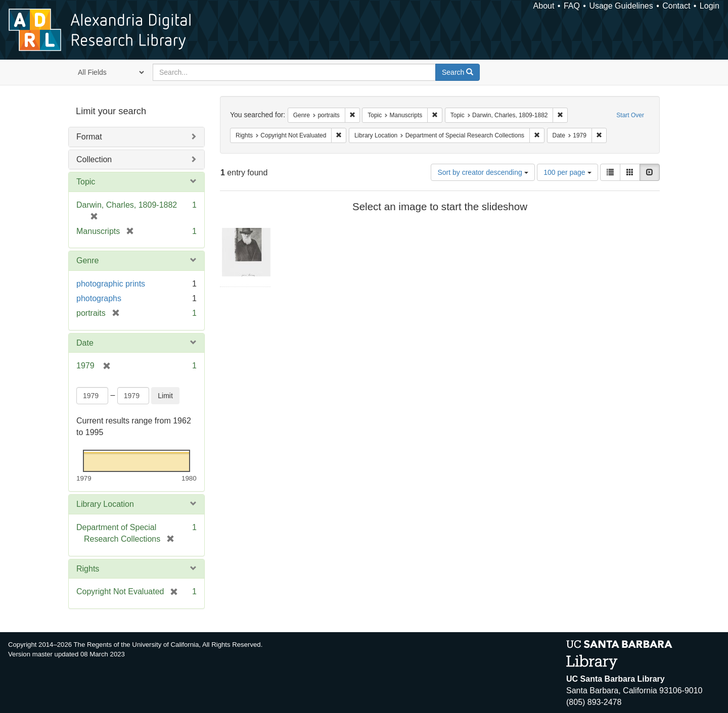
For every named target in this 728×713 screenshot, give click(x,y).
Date (85, 343)
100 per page (567, 172)
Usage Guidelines (621, 6)
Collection (94, 159)
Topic (86, 182)
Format (89, 137)
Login (710, 6)
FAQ (572, 6)
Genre (87, 260)
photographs (99, 298)
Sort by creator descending (483, 172)
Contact (676, 6)
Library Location (105, 504)
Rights (88, 569)
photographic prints (111, 284)
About (544, 6)
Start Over (630, 115)
